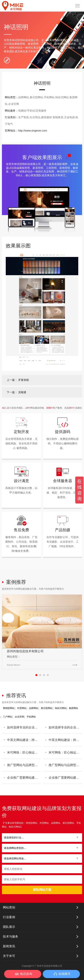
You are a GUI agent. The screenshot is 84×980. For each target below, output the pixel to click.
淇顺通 (22, 392)
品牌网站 (33, 708)
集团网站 (73, 708)
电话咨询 (26, 974)
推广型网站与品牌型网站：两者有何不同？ (24, 765)
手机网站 (31, 717)
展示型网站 (46, 708)
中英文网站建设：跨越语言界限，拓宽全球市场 (24, 740)
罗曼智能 (24, 380)
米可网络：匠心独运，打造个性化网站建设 (24, 752)
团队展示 (9, 927)
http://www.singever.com (33, 131)
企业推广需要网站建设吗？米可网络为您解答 (24, 778)
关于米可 (9, 956)
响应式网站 (61, 708)
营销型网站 (9, 708)
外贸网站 (22, 708)
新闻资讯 (9, 946)
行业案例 (9, 917)
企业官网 (19, 717)
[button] (41, 838)
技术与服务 (11, 937)
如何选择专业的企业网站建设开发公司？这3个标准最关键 (24, 727)
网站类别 (9, 907)
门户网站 (7, 717)
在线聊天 (64, 974)
